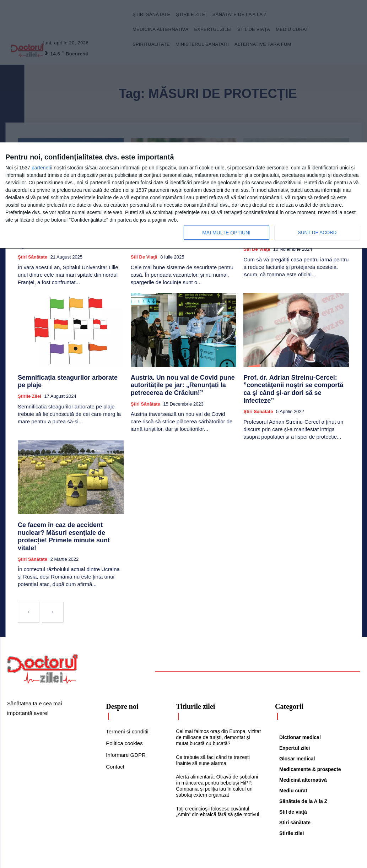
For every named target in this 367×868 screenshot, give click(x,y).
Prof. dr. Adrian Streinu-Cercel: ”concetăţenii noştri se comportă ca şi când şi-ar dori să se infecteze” (292, 378)
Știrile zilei (29, 382)
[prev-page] (29, 584)
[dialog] (183, 196)
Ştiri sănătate (33, 252)
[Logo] (43, 641)
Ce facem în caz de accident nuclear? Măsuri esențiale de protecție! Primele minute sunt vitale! (66, 514)
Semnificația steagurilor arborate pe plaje (70, 372)
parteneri (41, 168)
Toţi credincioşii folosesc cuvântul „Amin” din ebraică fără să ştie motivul (217, 784)
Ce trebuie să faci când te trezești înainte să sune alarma (213, 732)
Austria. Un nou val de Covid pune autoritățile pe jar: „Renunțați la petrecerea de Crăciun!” (174, 378)
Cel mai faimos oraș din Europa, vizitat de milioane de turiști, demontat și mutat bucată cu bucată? (218, 709)
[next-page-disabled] (53, 584)
